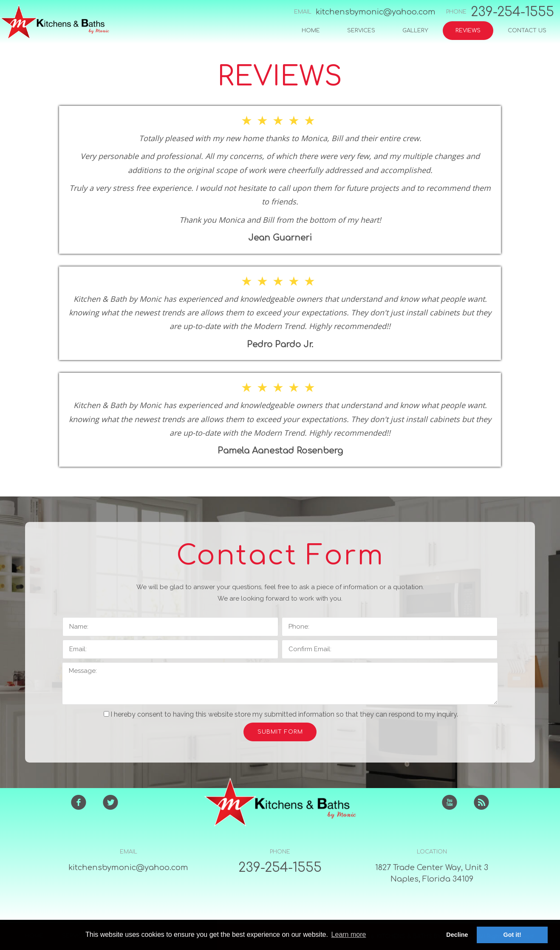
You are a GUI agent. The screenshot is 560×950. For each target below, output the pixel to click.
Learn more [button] (349, 934)
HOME (311, 31)
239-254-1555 (512, 12)
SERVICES (361, 31)
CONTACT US (527, 31)
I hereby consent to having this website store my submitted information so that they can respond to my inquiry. (281, 714)
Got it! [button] (512, 935)
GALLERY (415, 31)
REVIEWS (468, 31)
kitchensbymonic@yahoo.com (376, 12)
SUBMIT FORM (280, 732)
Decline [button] (457, 935)
